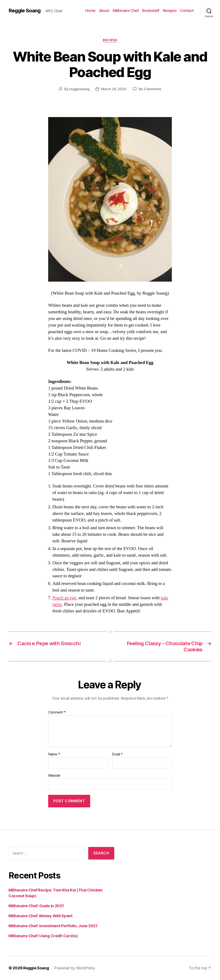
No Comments (150, 89)
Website (54, 775)
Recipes (170, 11)
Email (117, 754)
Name (54, 754)
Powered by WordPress (75, 968)
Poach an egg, (65, 598)
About (104, 11)
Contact (187, 11)
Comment (57, 712)
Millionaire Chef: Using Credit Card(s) (43, 936)
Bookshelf (151, 11)
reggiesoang (79, 89)
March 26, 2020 (114, 89)
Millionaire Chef (126, 11)
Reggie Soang (25, 11)
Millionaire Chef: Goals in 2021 (36, 906)
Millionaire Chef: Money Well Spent (41, 916)
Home (90, 11)
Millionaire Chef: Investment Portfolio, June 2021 (53, 926)
